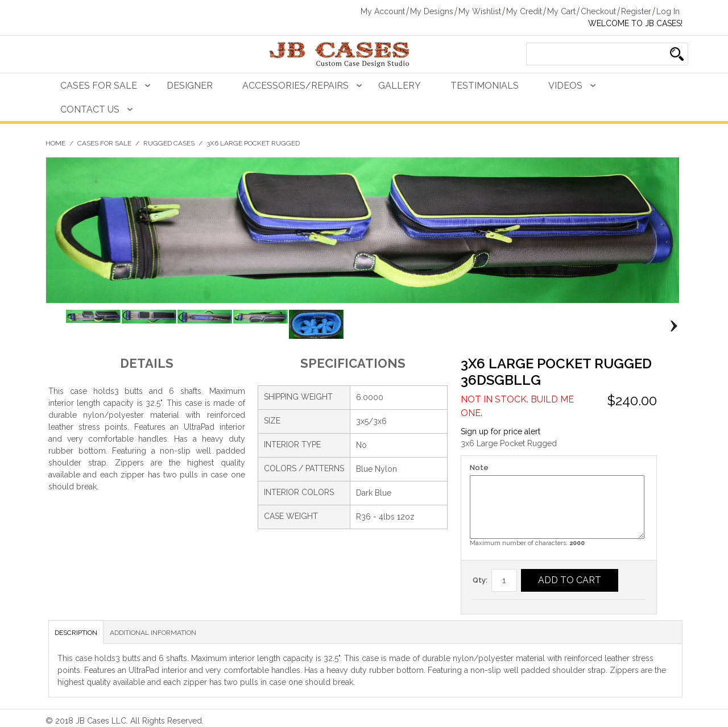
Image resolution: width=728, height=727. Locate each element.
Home (55, 143)
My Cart (561, 11)
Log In (668, 11)
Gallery (400, 86)
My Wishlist (480, 11)
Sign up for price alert (500, 431)
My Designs (432, 11)
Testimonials (485, 86)
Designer (190, 86)
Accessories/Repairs (295, 86)
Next (671, 326)
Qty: (480, 580)
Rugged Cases (169, 143)
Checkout (598, 11)
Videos (565, 86)
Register (636, 11)
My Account (383, 11)
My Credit (524, 11)
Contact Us (90, 109)
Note (479, 468)
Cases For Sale (99, 86)
